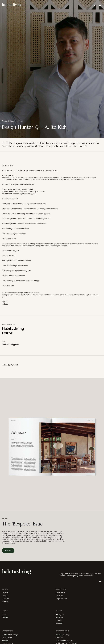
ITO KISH (24, 170)
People (4, 121)
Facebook (60, 618)
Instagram (60, 615)
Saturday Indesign (63, 635)
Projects (5, 593)
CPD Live (59, 638)
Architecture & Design (10, 635)
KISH (55, 170)
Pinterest (59, 623)
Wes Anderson (9, 190)
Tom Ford (8, 194)
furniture (5, 345)
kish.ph (5, 304)
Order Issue (8, 550)
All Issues (59, 596)
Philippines (14, 345)
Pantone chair (18, 209)
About (4, 615)
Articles (5, 596)
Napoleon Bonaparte (22, 271)
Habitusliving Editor (16, 121)
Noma (14, 244)
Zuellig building (26, 214)
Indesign (5, 640)
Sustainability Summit (64, 640)
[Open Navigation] (100, 5)
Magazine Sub (61, 599)
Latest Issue (60, 593)
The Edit (5, 602)
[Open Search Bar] (94, 5)
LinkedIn (59, 621)
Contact (5, 618)
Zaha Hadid (8, 192)
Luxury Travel (7, 638)
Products (5, 599)
